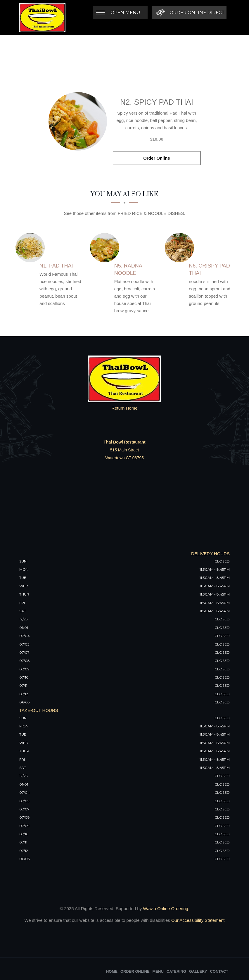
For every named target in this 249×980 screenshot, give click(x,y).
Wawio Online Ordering (166, 909)
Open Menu (125, 12)
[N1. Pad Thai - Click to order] (32, 248)
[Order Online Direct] (189, 12)
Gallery (198, 971)
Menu (158, 971)
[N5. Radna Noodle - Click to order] (106, 248)
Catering (176, 971)
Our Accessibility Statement (197, 920)
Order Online (157, 158)
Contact (219, 971)
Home (112, 971)
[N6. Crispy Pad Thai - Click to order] (181, 248)
